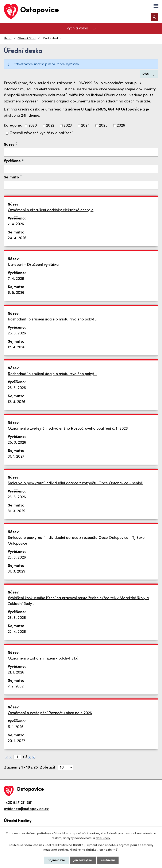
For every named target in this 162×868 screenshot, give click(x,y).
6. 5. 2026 (16, 293)
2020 (33, 126)
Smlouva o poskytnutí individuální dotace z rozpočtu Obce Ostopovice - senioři (76, 483)
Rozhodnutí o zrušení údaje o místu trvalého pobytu (52, 319)
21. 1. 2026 (16, 673)
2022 (50, 126)
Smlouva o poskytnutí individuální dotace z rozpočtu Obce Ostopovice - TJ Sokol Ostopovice (77, 541)
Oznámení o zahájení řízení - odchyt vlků (43, 659)
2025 (103, 126)
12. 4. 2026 (17, 347)
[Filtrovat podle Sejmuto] (81, 185)
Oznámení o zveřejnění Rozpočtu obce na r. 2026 (50, 713)
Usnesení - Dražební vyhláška (33, 265)
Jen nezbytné (83, 860)
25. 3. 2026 (17, 443)
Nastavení (108, 860)
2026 (121, 126)
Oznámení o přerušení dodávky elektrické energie (51, 210)
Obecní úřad (26, 39)
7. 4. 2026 (16, 224)
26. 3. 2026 (17, 333)
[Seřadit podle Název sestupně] (17, 144)
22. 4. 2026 (17, 632)
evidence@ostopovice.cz (26, 809)
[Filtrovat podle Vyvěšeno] (81, 169)
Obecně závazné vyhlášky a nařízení (41, 133)
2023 (68, 126)
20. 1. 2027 (17, 741)
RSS (149, 74)
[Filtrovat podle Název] (81, 152)
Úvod (8, 39)
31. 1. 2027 (16, 457)
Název (9, 145)
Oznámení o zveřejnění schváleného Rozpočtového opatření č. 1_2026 (68, 429)
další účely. (103, 838)
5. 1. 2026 (16, 727)
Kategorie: (13, 126)
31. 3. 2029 (17, 511)
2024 (85, 126)
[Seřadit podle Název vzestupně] (17, 143)
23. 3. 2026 (17, 497)
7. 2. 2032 (16, 687)
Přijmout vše (56, 860)
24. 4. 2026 (17, 238)
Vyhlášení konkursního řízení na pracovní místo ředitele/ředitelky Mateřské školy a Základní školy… (78, 601)
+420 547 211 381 (18, 803)
